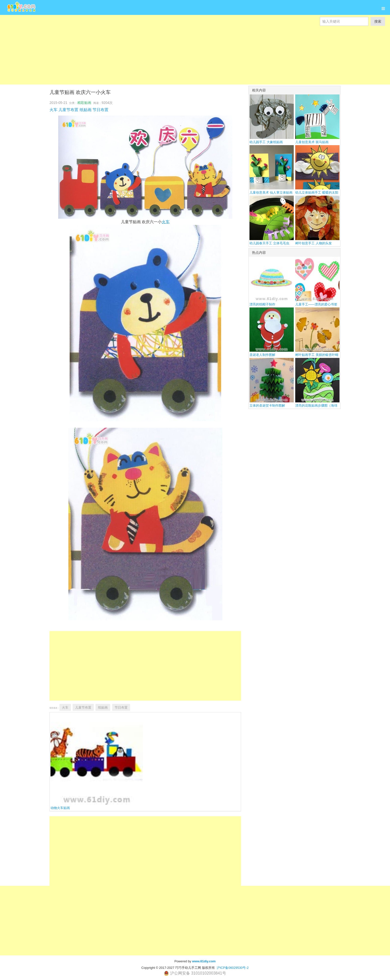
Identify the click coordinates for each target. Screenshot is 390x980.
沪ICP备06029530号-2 (233, 968)
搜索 (378, 21)
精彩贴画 (84, 103)
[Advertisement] (149, 50)
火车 (53, 110)
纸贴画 (86, 110)
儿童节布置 (68, 110)
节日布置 (100, 110)
